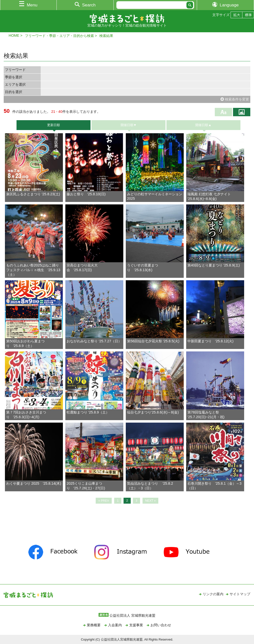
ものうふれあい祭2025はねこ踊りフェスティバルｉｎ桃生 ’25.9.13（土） (33, 270)
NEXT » (151, 501)
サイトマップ (240, 594)
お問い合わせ (161, 625)
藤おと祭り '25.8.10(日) (88, 194)
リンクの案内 (213, 594)
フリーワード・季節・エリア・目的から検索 (59, 36)
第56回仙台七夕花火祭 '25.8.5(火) (153, 341)
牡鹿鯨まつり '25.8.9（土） (88, 412)
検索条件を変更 (235, 99)
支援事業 (136, 625)
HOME (14, 35)
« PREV (104, 501)
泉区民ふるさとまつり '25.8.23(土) (33, 194)
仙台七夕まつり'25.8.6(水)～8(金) (153, 412)
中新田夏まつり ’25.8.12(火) (210, 341)
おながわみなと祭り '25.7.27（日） (94, 341)
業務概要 (94, 625)
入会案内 (115, 625)
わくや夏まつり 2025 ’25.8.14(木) (34, 483)
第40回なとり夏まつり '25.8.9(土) (214, 265)
